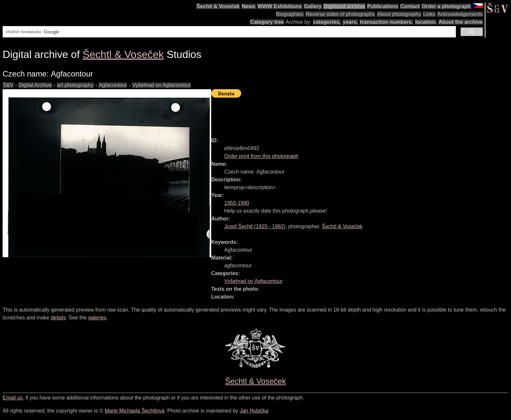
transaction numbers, (386, 22)
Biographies (290, 14)
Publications (383, 6)
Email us (13, 398)
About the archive (461, 22)
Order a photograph (446, 6)
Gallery (313, 6)
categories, (327, 22)
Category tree (267, 22)
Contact (410, 6)
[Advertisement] (330, 115)
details (58, 318)
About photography (399, 14)
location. (426, 22)
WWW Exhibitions (280, 6)
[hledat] (229, 32)
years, (350, 22)
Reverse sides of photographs (340, 14)
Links (429, 14)
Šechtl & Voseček (218, 6)
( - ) (255, 226)
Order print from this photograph (261, 156)
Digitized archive (344, 6)
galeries (97, 318)
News (249, 6)
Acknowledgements (460, 14)
